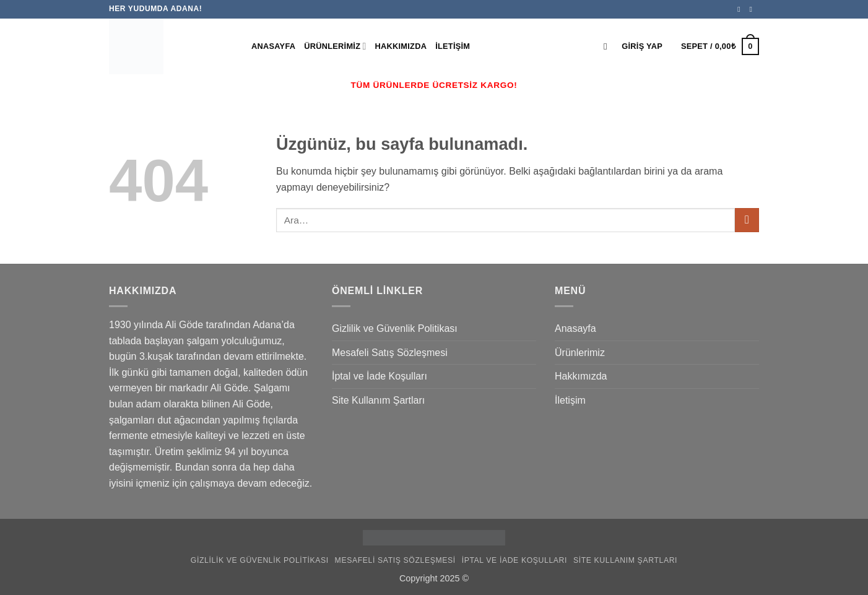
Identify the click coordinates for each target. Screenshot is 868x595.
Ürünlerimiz (335, 46)
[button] (642, 46)
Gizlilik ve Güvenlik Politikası (395, 328)
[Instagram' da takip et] (753, 9)
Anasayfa (273, 46)
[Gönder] (747, 220)
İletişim (453, 46)
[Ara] (608, 46)
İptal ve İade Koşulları (380, 376)
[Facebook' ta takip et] (741, 9)
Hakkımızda (401, 46)
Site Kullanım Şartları (378, 400)
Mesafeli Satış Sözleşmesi (390, 353)
